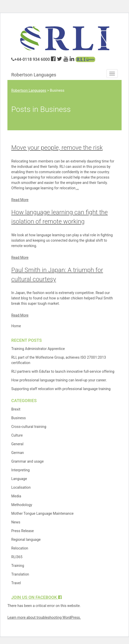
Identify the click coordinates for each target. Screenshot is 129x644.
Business (19, 418)
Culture (17, 435)
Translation (20, 574)
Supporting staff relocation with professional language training (61, 389)
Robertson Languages (34, 75)
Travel (16, 583)
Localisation (21, 487)
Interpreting (20, 470)
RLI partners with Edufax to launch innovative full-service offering (63, 371)
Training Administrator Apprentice (38, 349)
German (18, 453)
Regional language (26, 540)
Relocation (20, 548)
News (16, 522)
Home (16, 326)
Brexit (16, 409)
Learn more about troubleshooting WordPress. (44, 617)
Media (16, 496)
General (17, 444)
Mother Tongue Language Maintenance (42, 513)
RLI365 (17, 557)
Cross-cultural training (29, 427)
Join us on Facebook (36, 597)
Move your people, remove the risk (57, 148)
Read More (20, 200)
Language (19, 479)
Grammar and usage (28, 461)
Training (18, 566)
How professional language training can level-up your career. (59, 380)
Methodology (22, 505)
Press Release (23, 531)
